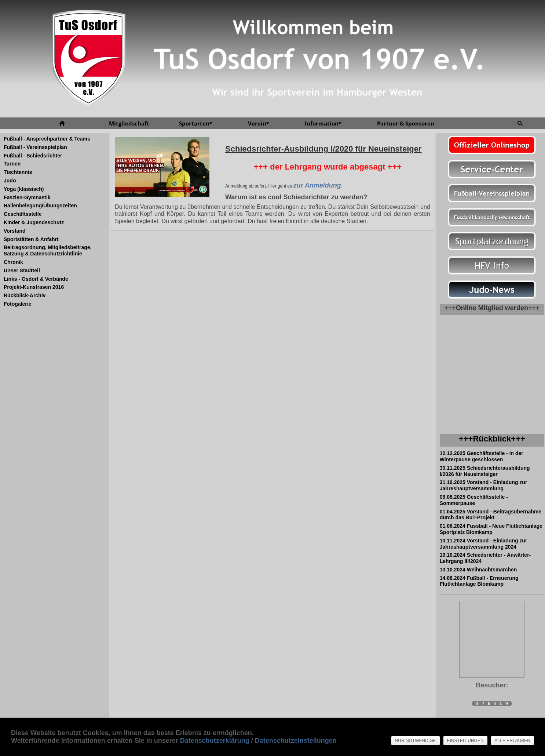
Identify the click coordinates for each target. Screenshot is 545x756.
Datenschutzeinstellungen (296, 741)
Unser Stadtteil (22, 270)
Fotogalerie (17, 304)
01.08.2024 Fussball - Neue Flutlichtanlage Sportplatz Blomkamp (491, 529)
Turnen (12, 164)
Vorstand (15, 231)
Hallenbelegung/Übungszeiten (40, 206)
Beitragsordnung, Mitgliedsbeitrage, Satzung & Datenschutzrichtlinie (48, 250)
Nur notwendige (416, 741)
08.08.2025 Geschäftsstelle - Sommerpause (474, 500)
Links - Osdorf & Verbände (36, 279)
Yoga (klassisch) (24, 189)
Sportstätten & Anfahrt (31, 239)
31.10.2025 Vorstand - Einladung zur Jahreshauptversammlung (484, 485)
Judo (10, 181)
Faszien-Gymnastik (27, 197)
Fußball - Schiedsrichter (33, 156)
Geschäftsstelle (23, 214)
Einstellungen (465, 741)
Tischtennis (18, 172)
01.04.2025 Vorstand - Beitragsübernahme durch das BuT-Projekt (491, 515)
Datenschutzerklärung (215, 741)
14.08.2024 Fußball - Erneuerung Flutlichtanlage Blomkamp (479, 581)
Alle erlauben (513, 741)
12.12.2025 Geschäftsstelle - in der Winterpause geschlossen (482, 456)
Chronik (13, 262)
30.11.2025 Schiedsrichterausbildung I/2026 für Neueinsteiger (485, 471)
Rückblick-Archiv (25, 295)
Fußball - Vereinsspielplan (35, 147)
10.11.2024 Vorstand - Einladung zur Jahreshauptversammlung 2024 (484, 544)
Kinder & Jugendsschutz (34, 222)
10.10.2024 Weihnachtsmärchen (478, 570)
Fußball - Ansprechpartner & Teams (47, 139)
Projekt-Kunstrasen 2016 (34, 287)
